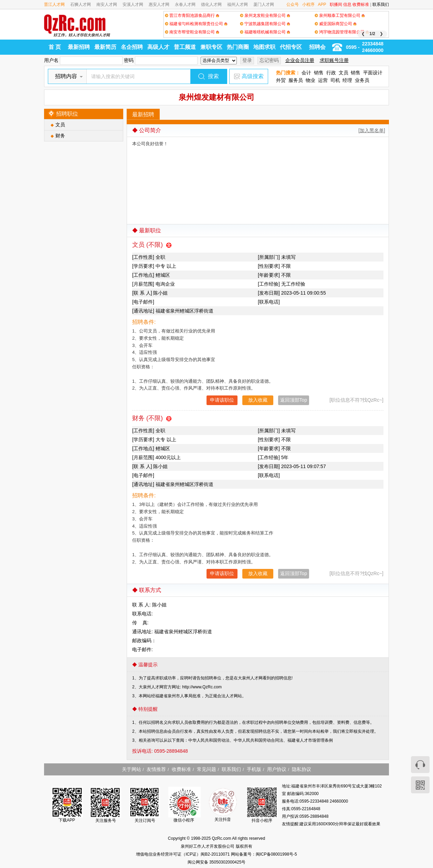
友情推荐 (156, 769)
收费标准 (361, 4)
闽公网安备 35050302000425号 (217, 862)
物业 (310, 80)
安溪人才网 (133, 4)
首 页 (55, 47)
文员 (344, 73)
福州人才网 (237, 4)
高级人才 (158, 47)
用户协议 (277, 769)
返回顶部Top (294, 400)
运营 (323, 80)
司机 (335, 80)
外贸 (281, 80)
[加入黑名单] (372, 130)
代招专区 (291, 47)
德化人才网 (211, 4)
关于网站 (131, 769)
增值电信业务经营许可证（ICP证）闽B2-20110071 (183, 854)
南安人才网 (107, 4)
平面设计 (373, 73)
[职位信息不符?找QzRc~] (356, 400)
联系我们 (381, 4)
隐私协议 (302, 769)
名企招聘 (132, 47)
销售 (319, 73)
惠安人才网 (159, 4)
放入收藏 (258, 400)
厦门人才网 (264, 4)
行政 (331, 73)
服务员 (296, 80)
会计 (306, 73)
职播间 (336, 4)
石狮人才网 (81, 4)
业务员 (362, 80)
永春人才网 (185, 4)
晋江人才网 (54, 4)
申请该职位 (222, 400)
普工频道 (185, 47)
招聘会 (317, 47)
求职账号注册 (334, 60)
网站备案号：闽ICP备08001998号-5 (264, 854)
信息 (347, 4)
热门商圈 (238, 47)
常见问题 (207, 769)
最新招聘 (79, 47)
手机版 (254, 769)
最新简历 (105, 47)
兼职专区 (211, 47)
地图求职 (264, 47)
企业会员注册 (300, 60)
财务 (60, 136)
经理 (347, 80)
